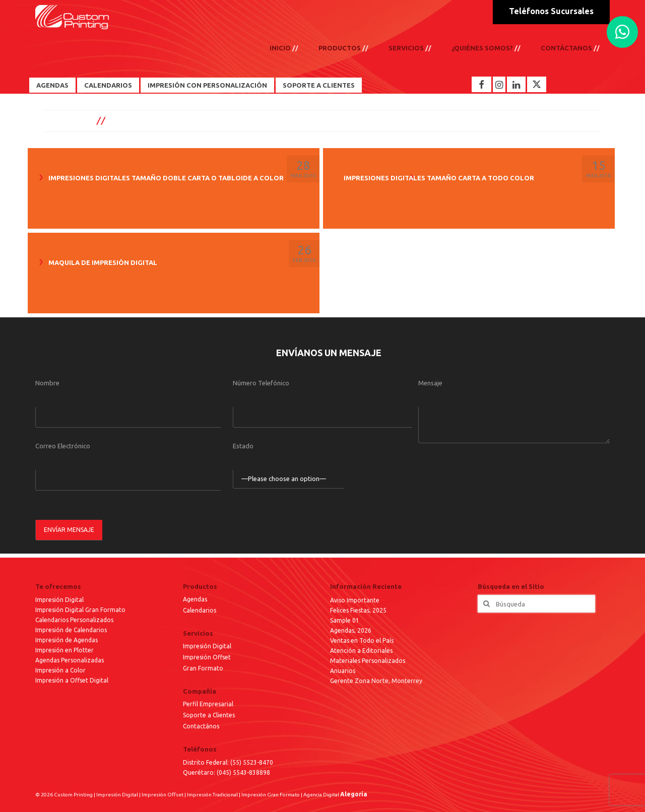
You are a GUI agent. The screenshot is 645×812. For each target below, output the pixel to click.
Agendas (52, 85)
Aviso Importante (355, 600)
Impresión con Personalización (207, 85)
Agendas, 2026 (351, 630)
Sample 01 (345, 620)
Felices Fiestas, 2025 (358, 610)
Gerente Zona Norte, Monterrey (376, 681)
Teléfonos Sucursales (551, 11)
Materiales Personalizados (368, 661)
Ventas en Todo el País (362, 640)
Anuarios (343, 671)
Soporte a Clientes (319, 85)
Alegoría (354, 794)
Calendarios (108, 85)
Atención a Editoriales (361, 651)
